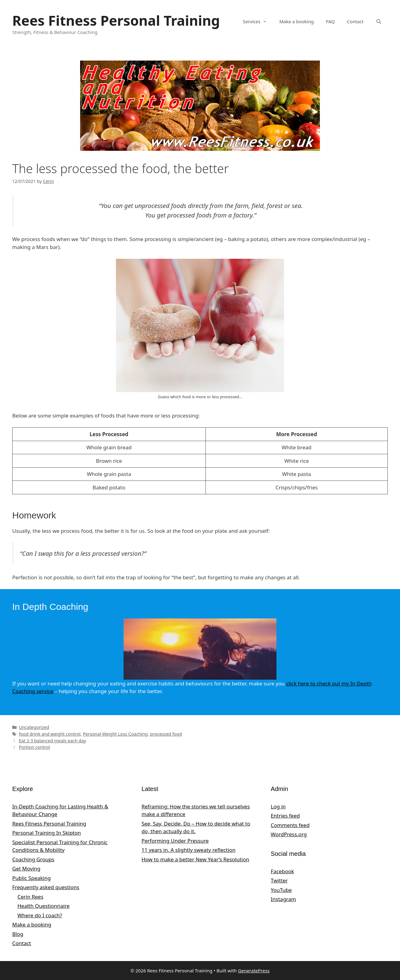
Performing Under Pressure (175, 841)
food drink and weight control (50, 734)
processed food (166, 734)
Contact (355, 21)
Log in (278, 806)
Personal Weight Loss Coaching (115, 734)
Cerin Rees (30, 897)
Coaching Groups (33, 859)
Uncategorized (34, 727)
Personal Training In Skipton (47, 833)
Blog (18, 934)
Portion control (35, 747)
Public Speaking (31, 878)
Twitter (279, 880)
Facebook (282, 871)
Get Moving (26, 869)
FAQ (330, 21)
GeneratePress (254, 971)
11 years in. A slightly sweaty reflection (189, 850)
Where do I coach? (40, 915)
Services (258, 21)
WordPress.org (289, 834)
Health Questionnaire (44, 906)
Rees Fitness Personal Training (116, 20)
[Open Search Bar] (379, 21)
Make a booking (296, 21)
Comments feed (290, 825)
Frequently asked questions (46, 887)
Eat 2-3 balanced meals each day (53, 741)
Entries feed (285, 816)
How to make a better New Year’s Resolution (195, 859)
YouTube (281, 890)
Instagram (283, 899)
